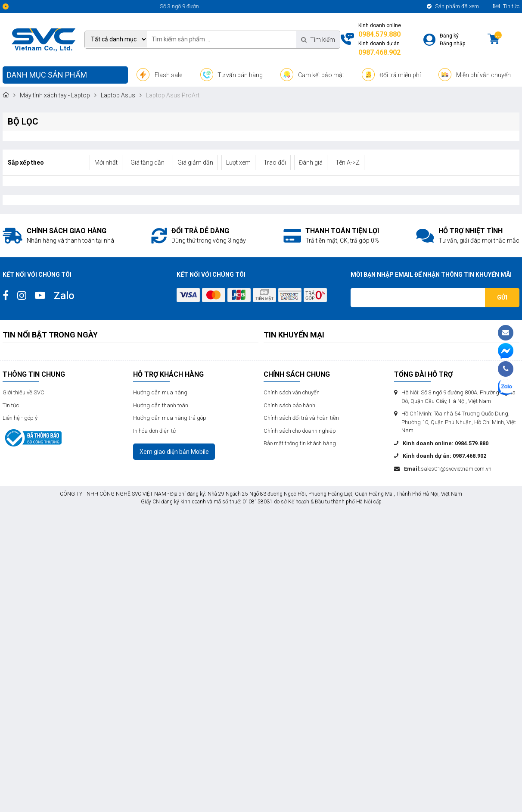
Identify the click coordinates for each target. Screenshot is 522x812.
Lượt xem (238, 162)
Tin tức (506, 6)
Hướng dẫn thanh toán (161, 405)
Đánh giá (311, 162)
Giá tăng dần (148, 162)
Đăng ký (449, 36)
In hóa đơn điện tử (155, 431)
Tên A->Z (348, 162)
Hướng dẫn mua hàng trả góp (170, 418)
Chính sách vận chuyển (292, 392)
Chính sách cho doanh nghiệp (300, 431)
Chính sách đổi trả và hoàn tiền (301, 418)
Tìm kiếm (318, 40)
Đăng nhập (452, 44)
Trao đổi (275, 162)
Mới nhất (106, 162)
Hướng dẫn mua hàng (160, 392)
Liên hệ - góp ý (20, 418)
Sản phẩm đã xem (453, 6)
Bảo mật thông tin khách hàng (300, 443)
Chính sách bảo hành (289, 405)
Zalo (64, 296)
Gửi (502, 297)
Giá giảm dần (195, 162)
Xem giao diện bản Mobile (174, 452)
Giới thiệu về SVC (23, 392)
